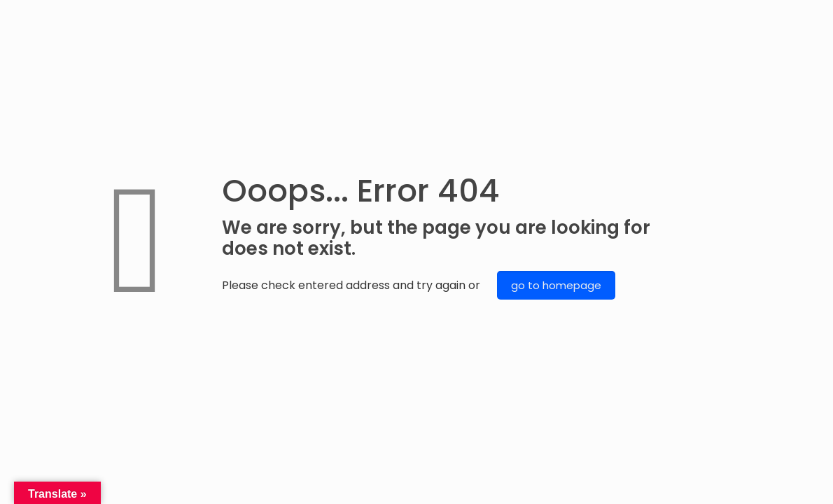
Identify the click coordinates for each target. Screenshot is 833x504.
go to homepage (556, 285)
